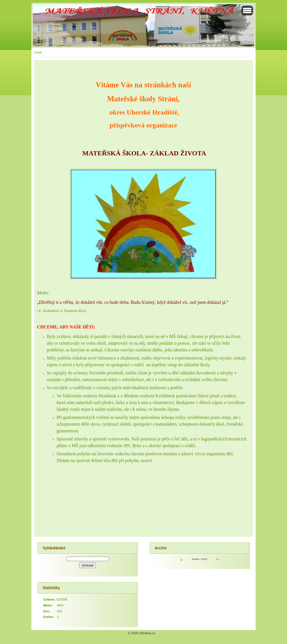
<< (181, 559)
